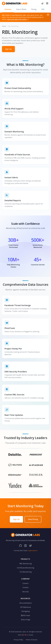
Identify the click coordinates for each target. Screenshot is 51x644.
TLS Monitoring (25, 572)
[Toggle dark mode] (43, 3)
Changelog (25, 611)
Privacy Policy (18, 640)
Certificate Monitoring (26, 568)
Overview (8, 9)
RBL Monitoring (26, 564)
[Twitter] (30, 546)
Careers (25, 583)
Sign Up (8, 49)
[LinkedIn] (25, 546)
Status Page (26, 619)
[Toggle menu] (47, 3)
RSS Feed (26, 615)
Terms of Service (31, 640)
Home (4, 26)
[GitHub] (20, 546)
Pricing (34, 9)
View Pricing (33, 519)
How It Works (21, 9)
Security (25, 592)
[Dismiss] (48, 15)
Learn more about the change (18, 19)
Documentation (26, 603)
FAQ (43, 9)
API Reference (26, 607)
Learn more (33, 551)
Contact (25, 587)
